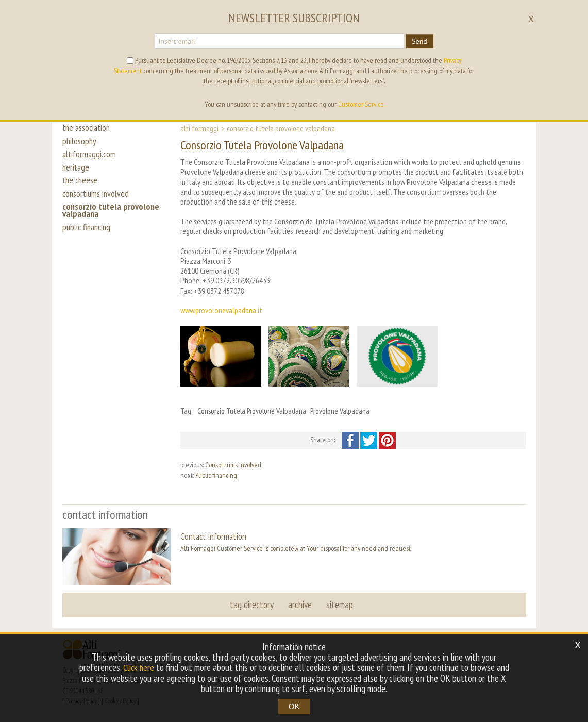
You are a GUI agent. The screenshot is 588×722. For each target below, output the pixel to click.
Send (419, 41)
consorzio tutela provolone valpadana (113, 224)
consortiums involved (98, 205)
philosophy (80, 143)
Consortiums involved (233, 465)
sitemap (339, 605)
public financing (88, 243)
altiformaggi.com (91, 159)
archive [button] (300, 605)
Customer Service (361, 104)
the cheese (81, 190)
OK (294, 706)
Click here (139, 668)
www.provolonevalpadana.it (221, 310)
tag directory (253, 605)
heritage (77, 174)
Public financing (216, 475)
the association (88, 128)
